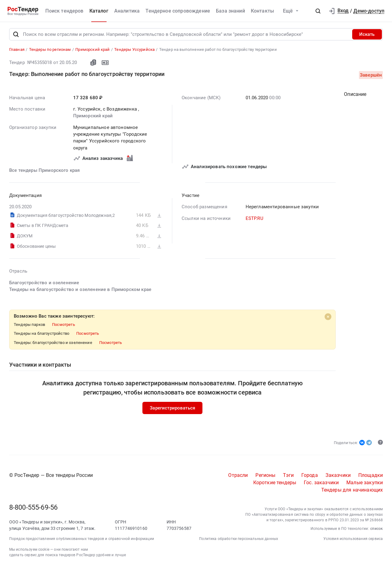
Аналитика (127, 11)
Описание (355, 94)
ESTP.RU (254, 219)
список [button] (377, 529)
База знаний (230, 11)
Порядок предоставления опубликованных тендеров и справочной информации (82, 539)
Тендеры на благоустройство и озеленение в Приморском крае (80, 290)
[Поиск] (16, 35)
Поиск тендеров (64, 11)
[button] (318, 11)
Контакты (262, 11)
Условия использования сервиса (353, 539)
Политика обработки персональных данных (239, 539)
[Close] (328, 317)
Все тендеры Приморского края (44, 171)
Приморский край (93, 116)
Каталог (99, 11)
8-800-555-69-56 (33, 508)
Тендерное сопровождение (178, 11)
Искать (367, 35)
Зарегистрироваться (172, 408)
